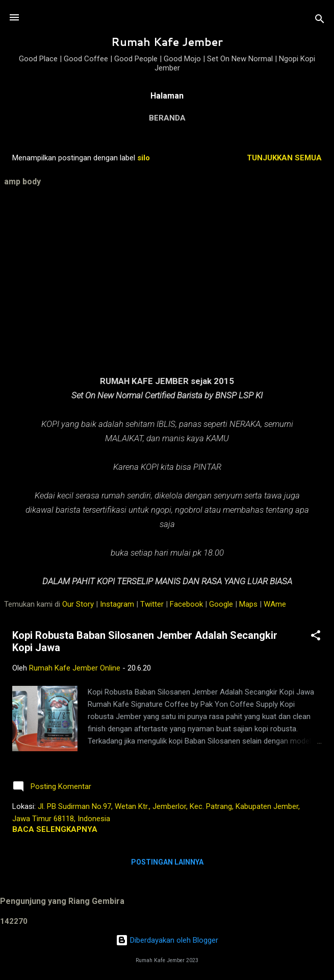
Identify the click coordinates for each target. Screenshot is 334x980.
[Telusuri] (320, 21)
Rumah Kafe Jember (167, 42)
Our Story (78, 604)
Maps (248, 604)
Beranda (167, 118)
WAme (275, 604)
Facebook (186, 604)
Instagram (117, 604)
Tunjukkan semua (284, 158)
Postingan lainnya (167, 862)
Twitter (152, 604)
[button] (316, 637)
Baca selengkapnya (55, 829)
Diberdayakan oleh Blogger (167, 940)
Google (221, 604)
